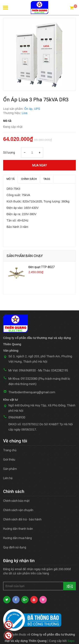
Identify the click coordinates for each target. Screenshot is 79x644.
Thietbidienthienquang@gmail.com (32, 392)
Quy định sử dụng (15, 547)
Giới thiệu (9, 460)
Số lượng (9, 153)
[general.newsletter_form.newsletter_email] (39, 586)
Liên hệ (8, 478)
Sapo (71, 641)
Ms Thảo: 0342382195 (53, 370)
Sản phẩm (10, 469)
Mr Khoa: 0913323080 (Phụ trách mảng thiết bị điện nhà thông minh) (39, 381)
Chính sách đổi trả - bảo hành (22, 519)
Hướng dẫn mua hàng (17, 538)
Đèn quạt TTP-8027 (42, 267)
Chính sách (29, 179)
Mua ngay (40, 165)
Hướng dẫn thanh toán (18, 529)
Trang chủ (10, 450)
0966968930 (17, 417)
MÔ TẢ (11, 179)
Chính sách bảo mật (16, 501)
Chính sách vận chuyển (18, 510)
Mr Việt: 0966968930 (22, 370)
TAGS (47, 179)
